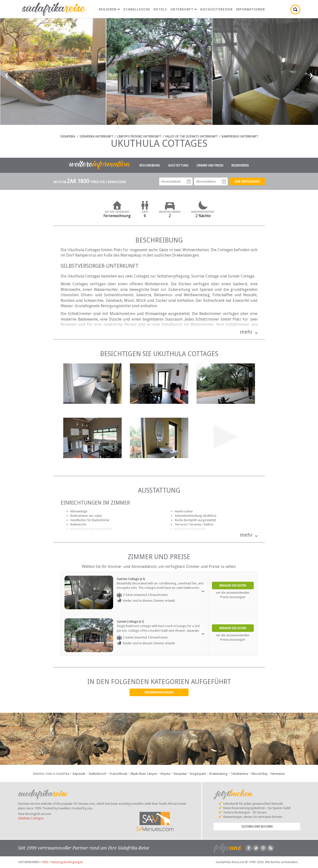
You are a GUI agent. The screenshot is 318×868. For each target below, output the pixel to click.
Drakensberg (218, 774)
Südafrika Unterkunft (96, 137)
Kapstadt (79, 774)
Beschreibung (150, 166)
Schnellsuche (137, 9)
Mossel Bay (259, 774)
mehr (246, 332)
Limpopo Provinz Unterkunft (139, 137)
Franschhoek (118, 774)
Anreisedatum (189, 182)
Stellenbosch (97, 774)
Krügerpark (198, 774)
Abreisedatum (224, 182)
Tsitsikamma (240, 774)
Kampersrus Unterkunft (240, 137)
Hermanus (278, 774)
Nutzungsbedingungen (67, 862)
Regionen (109, 9)
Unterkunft (184, 9)
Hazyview (180, 774)
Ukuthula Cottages (31, 818)
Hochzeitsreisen (216, 9)
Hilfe (45, 862)
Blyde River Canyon (144, 774)
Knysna (165, 774)
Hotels (160, 9)
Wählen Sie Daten (233, 586)
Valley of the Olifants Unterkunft (191, 137)
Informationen (250, 9)
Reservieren (240, 166)
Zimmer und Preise (210, 166)
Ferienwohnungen (159, 692)
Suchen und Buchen (257, 826)
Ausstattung (178, 166)
